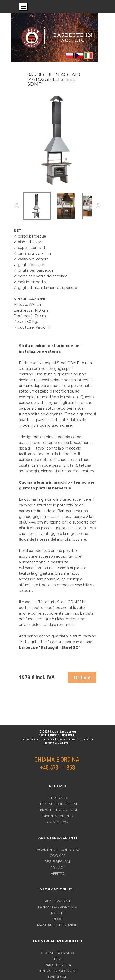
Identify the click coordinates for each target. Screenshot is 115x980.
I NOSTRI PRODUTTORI (58, 810)
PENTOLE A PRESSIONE (58, 971)
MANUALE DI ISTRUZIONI (58, 925)
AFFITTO (58, 873)
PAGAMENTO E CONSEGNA (58, 850)
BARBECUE (58, 977)
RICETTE (58, 913)
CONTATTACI (58, 822)
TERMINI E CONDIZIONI (58, 804)
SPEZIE (58, 959)
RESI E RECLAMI (58, 861)
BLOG (58, 919)
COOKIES (58, 856)
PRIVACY (58, 867)
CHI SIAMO (58, 798)
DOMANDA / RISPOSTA (58, 907)
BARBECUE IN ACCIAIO (73, 37)
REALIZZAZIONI (58, 901)
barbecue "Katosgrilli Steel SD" (50, 647)
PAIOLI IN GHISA (58, 965)
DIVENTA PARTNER (58, 816)
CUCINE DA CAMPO (58, 953)
